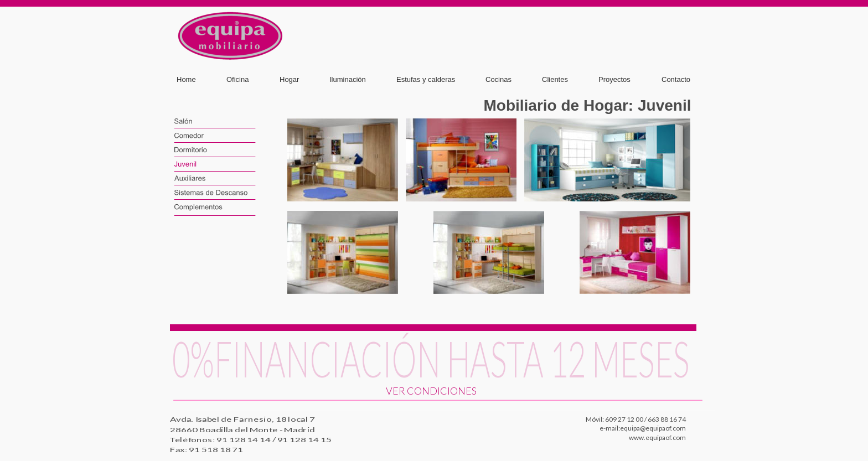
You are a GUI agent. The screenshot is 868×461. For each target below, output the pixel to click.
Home (186, 79)
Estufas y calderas (426, 79)
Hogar (289, 79)
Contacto (676, 79)
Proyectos (614, 79)
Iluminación (348, 79)
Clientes (555, 79)
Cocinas (498, 79)
